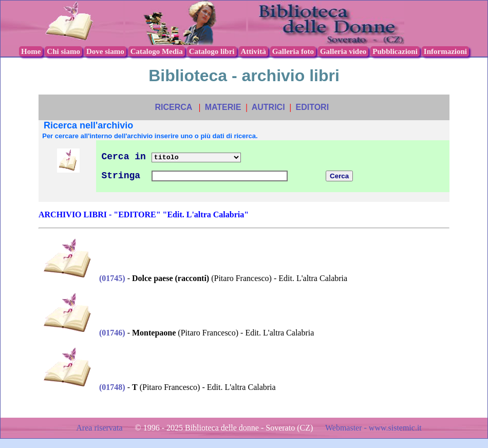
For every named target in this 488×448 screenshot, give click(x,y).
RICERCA (173, 107)
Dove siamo (105, 51)
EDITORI (312, 107)
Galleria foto (293, 51)
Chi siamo (63, 51)
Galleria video (343, 51)
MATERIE (223, 107)
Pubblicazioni (395, 51)
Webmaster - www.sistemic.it (373, 428)
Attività (254, 51)
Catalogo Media (157, 51)
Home (31, 51)
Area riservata (100, 428)
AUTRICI (268, 107)
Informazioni (445, 51)
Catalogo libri (212, 51)
